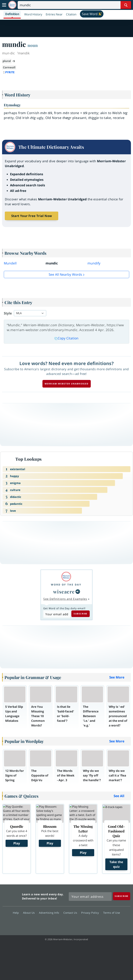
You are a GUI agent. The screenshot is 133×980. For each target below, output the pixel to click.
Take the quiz (116, 864)
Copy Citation (66, 338)
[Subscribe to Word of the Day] (57, 614)
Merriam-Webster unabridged (67, 384)
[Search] (74, 5)
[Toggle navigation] (4, 5)
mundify (94, 263)
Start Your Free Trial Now (32, 216)
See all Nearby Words (65, 274)
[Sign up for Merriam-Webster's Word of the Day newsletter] (90, 897)
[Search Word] (126, 5)
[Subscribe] (122, 896)
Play (17, 843)
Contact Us (71, 913)
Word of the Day (66, 585)
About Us (30, 913)
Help (17, 913)
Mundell (10, 263)
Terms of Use (112, 913)
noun (33, 45)
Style (8, 313)
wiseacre (64, 591)
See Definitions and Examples (65, 599)
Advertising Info (50, 913)
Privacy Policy (91, 913)
